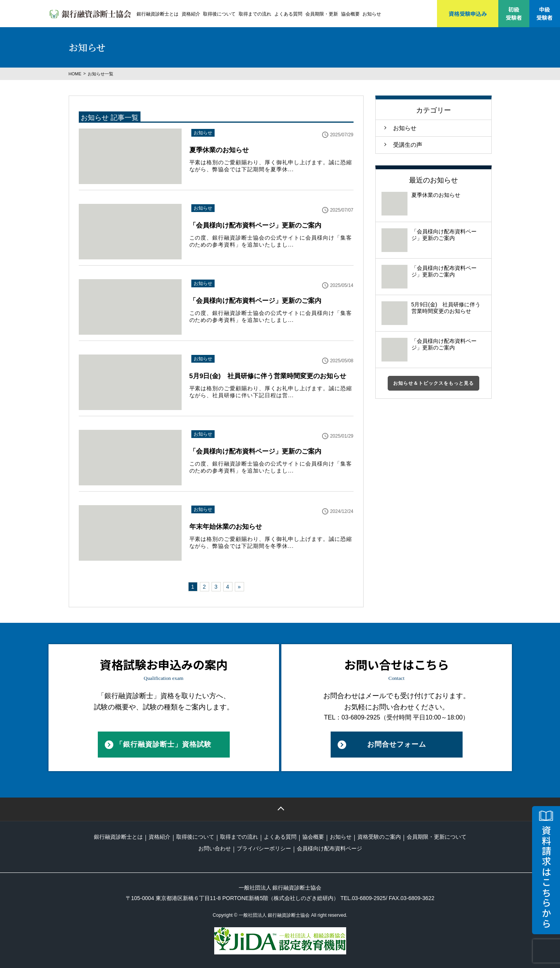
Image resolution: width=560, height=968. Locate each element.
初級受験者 (514, 13)
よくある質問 (288, 14)
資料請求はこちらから (546, 877)
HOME (75, 74)
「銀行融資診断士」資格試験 (164, 744)
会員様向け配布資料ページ (329, 848)
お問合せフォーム (397, 744)
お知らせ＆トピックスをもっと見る (433, 383)
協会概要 (350, 14)
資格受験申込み (468, 14)
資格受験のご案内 (379, 837)
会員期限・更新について (437, 837)
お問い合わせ (215, 848)
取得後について (219, 14)
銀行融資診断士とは (158, 14)
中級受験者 (544, 13)
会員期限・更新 (322, 14)
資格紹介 (191, 14)
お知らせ (372, 14)
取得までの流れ (255, 14)
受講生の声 (408, 145)
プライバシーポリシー (264, 848)
